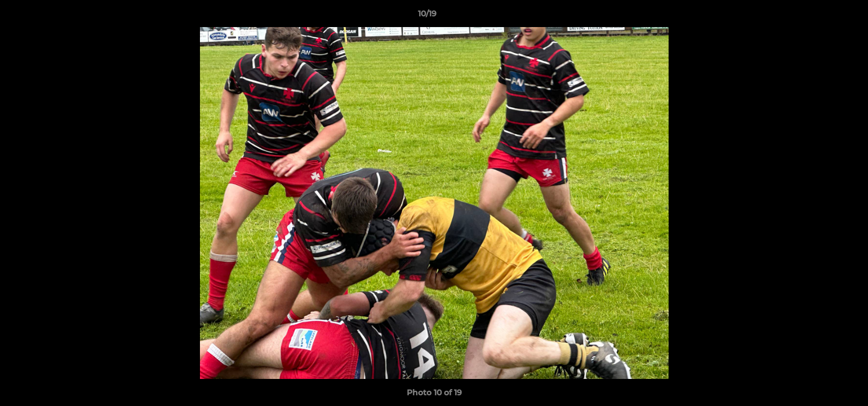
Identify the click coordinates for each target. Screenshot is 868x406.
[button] (821, 16)
